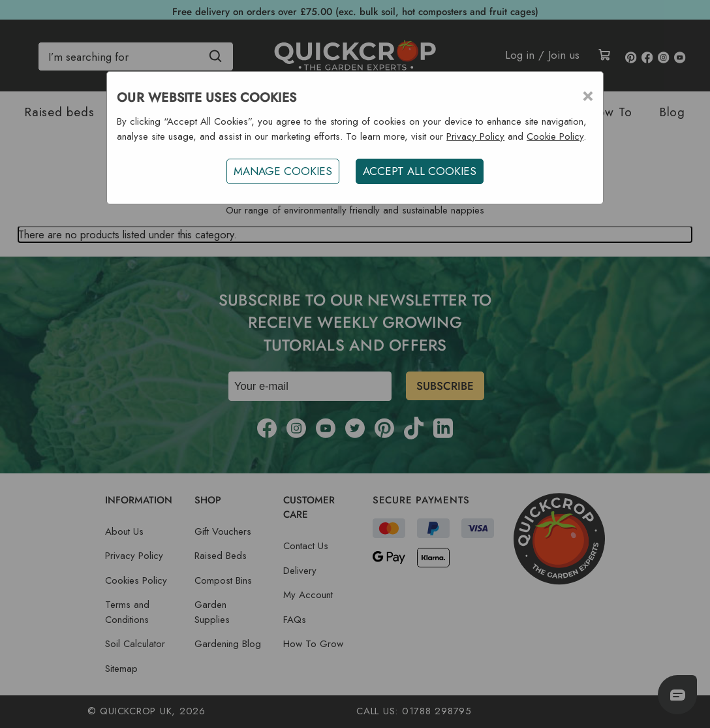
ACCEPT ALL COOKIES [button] (420, 171)
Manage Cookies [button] (283, 171)
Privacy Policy (475, 136)
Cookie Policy (555, 136)
